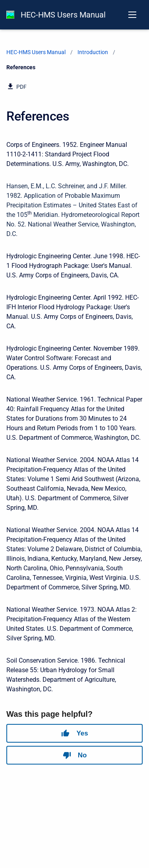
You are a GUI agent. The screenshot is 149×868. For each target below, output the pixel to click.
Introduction (93, 52)
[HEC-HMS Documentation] (10, 15)
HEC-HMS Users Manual (63, 15)
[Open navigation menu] (132, 15)
